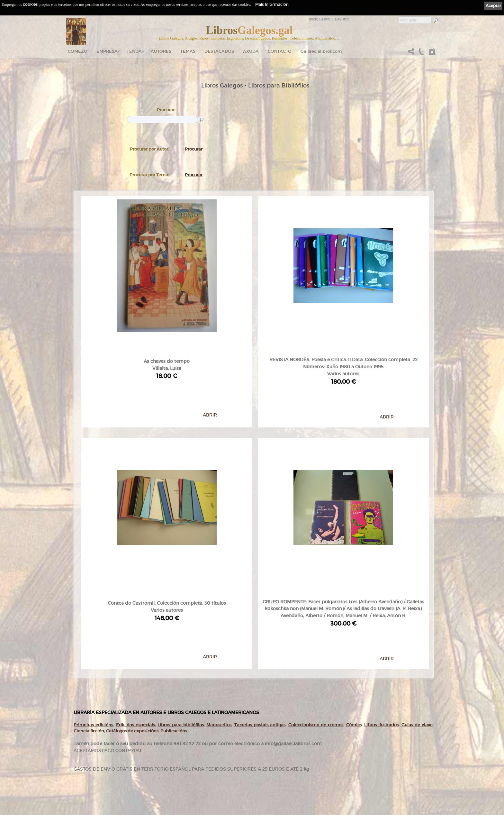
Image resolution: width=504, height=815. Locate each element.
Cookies (262, 750)
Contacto (280, 51)
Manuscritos (219, 614)
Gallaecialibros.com (321, 51)
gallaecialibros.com (141, 744)
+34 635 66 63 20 (94, 789)
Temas (188, 51)
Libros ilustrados (381, 614)
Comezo (78, 51)
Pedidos (198, 775)
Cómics (354, 614)
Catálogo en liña (203, 744)
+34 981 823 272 (92, 783)
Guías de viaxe (417, 614)
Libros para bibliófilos (181, 614)
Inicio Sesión (320, 19)
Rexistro (342, 19)
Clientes (198, 769)
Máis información (272, 4)
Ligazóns (263, 737)
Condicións (200, 781)
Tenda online (201, 738)
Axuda (251, 51)
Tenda (134, 51)
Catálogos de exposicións (132, 620)
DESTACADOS (219, 51)
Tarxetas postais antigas (260, 614)
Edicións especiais (135, 614)
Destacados (200, 763)
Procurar (194, 149)
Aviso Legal (264, 741)
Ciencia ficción (89, 620)
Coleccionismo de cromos (316, 614)
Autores (161, 51)
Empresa (107, 51)
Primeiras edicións (93, 614)
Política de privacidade (271, 745)
